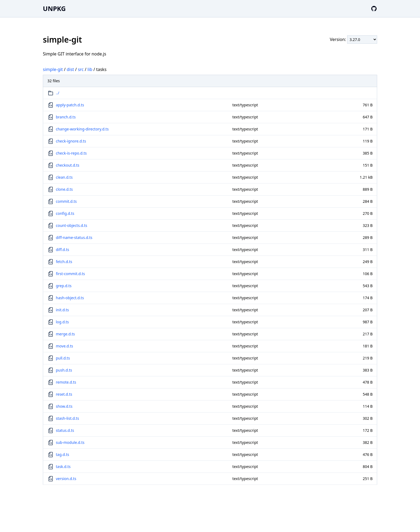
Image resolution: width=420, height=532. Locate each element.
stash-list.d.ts (67, 418)
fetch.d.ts (64, 262)
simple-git (53, 69)
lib (90, 69)
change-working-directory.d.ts (82, 129)
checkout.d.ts (68, 165)
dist (70, 69)
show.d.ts (64, 406)
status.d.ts (65, 430)
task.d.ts (63, 467)
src (81, 69)
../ (58, 93)
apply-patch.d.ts (70, 105)
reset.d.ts (64, 394)
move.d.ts (65, 346)
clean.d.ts (64, 177)
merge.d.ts (65, 334)
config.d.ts (65, 213)
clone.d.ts (64, 189)
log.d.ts (63, 322)
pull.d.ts (63, 358)
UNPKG (54, 8)
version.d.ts (66, 479)
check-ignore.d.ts (71, 141)
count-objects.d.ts (72, 225)
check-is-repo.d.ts (71, 153)
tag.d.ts (63, 454)
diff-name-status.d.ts (74, 237)
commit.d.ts (66, 201)
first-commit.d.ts (70, 274)
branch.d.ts (66, 117)
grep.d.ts (64, 286)
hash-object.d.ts (70, 298)
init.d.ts (63, 310)
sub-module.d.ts (70, 442)
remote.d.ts (66, 382)
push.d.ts (64, 370)
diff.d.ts (63, 250)
